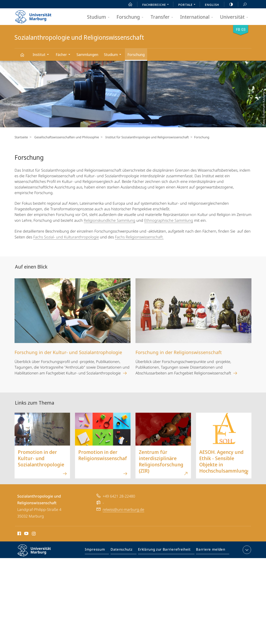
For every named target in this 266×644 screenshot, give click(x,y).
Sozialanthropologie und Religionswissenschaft (25, 57)
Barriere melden (209, 551)
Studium (100, 17)
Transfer (163, 17)
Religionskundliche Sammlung (110, 220)
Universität (235, 17)
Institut (42, 55)
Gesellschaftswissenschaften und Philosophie (66, 137)
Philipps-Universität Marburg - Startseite (37, 15)
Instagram (34, 534)
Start (128, 4)
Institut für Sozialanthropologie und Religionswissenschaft (145, 137)
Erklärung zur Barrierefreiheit (166, 551)
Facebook (19, 534)
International (198, 17)
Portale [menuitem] (188, 5)
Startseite (21, 137)
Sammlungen (87, 54)
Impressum (100, 551)
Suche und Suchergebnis (243, 4)
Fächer (64, 55)
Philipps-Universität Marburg (38, 554)
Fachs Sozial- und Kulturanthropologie (66, 237)
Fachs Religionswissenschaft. (139, 237)
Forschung (131, 17)
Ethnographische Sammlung (169, 220)
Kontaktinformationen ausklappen (246, 550)
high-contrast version (229, 4)
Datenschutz (125, 551)
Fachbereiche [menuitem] (157, 5)
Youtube (26, 534)
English (212, 5)
